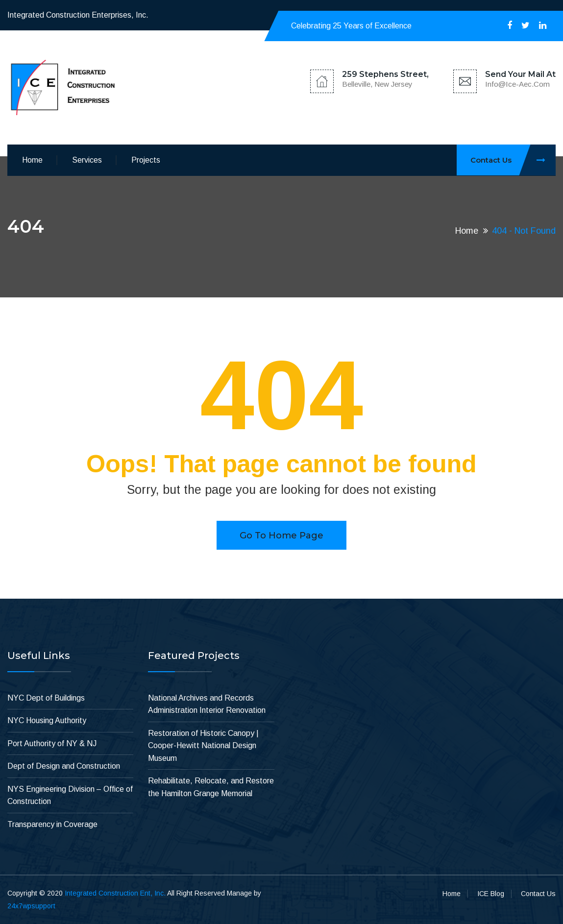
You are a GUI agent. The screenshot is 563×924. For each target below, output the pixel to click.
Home (32, 160)
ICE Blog (491, 894)
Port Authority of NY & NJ (52, 743)
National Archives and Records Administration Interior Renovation (207, 704)
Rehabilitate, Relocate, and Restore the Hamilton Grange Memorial (211, 787)
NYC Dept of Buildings (46, 698)
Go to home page (281, 535)
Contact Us (513, 160)
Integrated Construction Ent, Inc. (115, 893)
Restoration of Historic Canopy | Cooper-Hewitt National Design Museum (203, 746)
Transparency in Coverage (52, 824)
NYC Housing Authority (47, 720)
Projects (146, 160)
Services (87, 160)
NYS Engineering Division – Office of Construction (70, 795)
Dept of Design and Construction (64, 766)
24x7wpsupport (31, 906)
